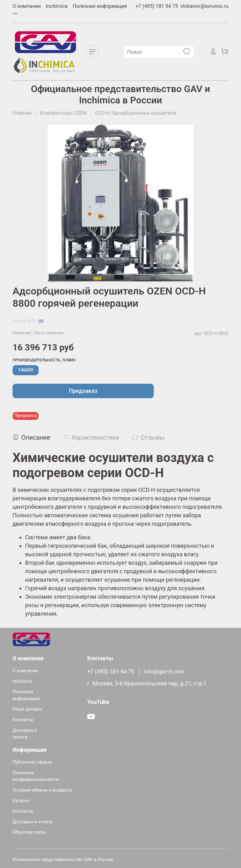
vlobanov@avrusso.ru (204, 6)
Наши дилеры (27, 709)
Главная (22, 113)
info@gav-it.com (164, 672)
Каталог (21, 801)
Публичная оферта (32, 762)
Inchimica (57, 6)
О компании (27, 6)
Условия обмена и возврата (42, 790)
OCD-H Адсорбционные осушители (136, 113)
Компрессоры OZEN (63, 113)
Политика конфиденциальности (36, 776)
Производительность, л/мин (44, 360)
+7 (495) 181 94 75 (157, 6)
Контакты (23, 720)
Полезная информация (100, 6)
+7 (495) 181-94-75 (111, 672)
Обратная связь (29, 832)
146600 (26, 370)
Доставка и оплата (25, 734)
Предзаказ (83, 391)
